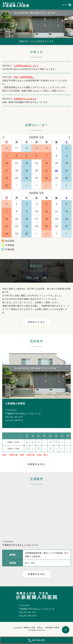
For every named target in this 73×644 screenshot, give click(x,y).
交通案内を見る (37, 574)
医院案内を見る (37, 464)
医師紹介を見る (37, 322)
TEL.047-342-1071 (14, 417)
